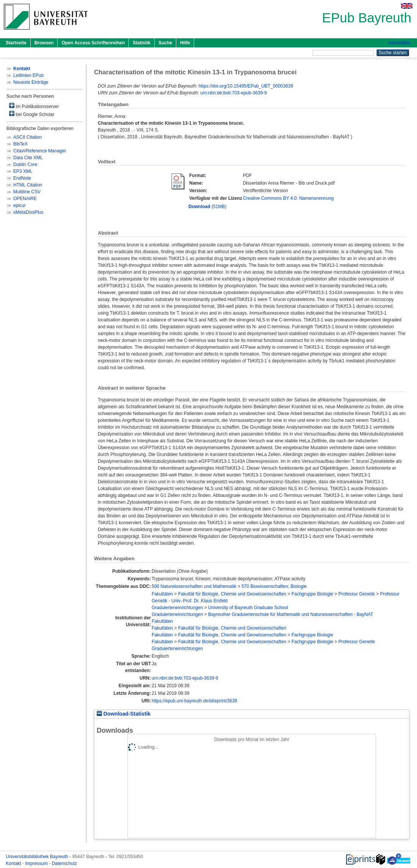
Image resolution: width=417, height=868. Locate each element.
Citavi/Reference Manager (40, 151)
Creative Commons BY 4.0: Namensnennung (288, 198)
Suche (165, 43)
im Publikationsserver (34, 106)
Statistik (142, 43)
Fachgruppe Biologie (312, 594)
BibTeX (20, 144)
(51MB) (207, 207)
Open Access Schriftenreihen (93, 43)
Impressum (37, 863)
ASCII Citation (27, 137)
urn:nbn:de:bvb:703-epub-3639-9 (233, 93)
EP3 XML (23, 171)
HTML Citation (28, 185)
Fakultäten (162, 594)
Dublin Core (25, 165)
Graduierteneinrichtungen (177, 608)
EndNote (22, 178)
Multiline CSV (27, 192)
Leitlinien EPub (28, 75)
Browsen (44, 43)
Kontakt (14, 863)
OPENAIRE (25, 199)
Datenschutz (64, 863)
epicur (20, 205)
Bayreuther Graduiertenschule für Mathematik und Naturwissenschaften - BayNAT (291, 614)
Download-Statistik (124, 714)
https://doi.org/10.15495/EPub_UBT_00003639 (246, 86)
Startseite (16, 43)
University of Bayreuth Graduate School (248, 608)
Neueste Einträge (31, 82)
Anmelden (399, 43)
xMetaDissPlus (28, 212)
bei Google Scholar (32, 114)
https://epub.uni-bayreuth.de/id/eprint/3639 (194, 701)
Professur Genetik (357, 594)
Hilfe (185, 43)
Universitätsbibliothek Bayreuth (38, 857)
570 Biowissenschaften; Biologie (274, 586)
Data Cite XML (28, 158)
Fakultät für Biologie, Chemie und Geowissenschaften (232, 594)
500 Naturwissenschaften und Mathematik (194, 586)
